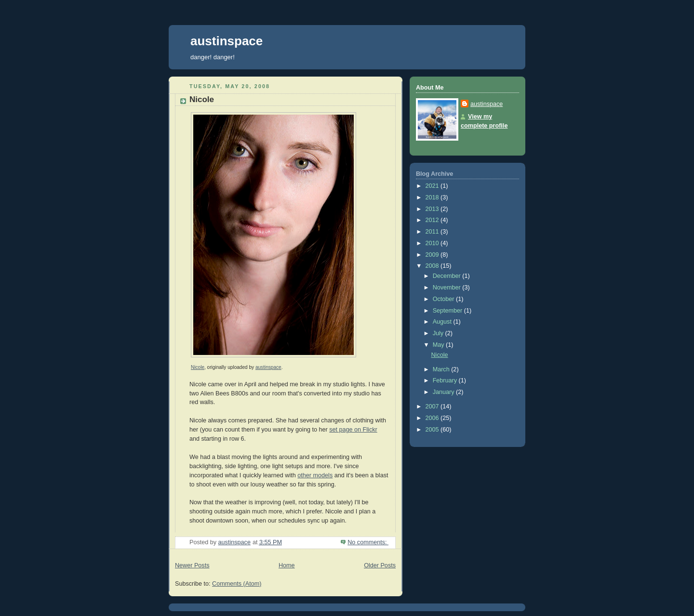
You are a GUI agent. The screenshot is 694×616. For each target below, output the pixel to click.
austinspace (227, 41)
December (448, 276)
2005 (433, 430)
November (448, 288)
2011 (433, 232)
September (448, 311)
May (439, 345)
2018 (433, 197)
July (439, 333)
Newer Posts (192, 565)
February (446, 380)
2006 (433, 418)
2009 (433, 255)
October (444, 299)
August (443, 322)
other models (315, 475)
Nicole (202, 99)
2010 (433, 243)
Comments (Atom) (237, 584)
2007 (433, 406)
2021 (433, 186)
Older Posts (380, 565)
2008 (433, 266)
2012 (433, 220)
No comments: (368, 542)
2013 (433, 209)
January (444, 392)
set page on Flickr (353, 430)
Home (287, 565)
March (442, 369)
